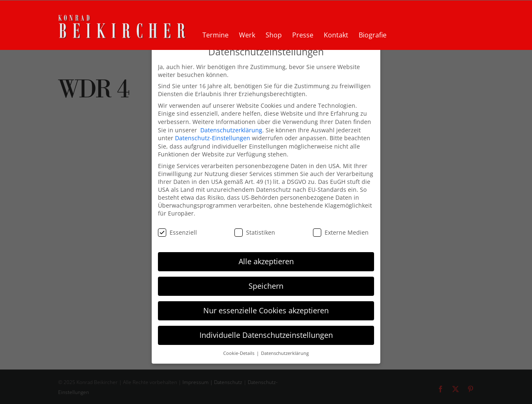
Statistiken (255, 228)
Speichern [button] (266, 282)
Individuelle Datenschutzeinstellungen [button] (266, 331)
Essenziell (177, 228)
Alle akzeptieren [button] (266, 257)
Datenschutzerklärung (231, 125)
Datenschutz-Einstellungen (213, 134)
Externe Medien (341, 228)
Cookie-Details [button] (239, 349)
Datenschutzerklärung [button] (285, 349)
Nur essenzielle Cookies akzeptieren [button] (266, 306)
